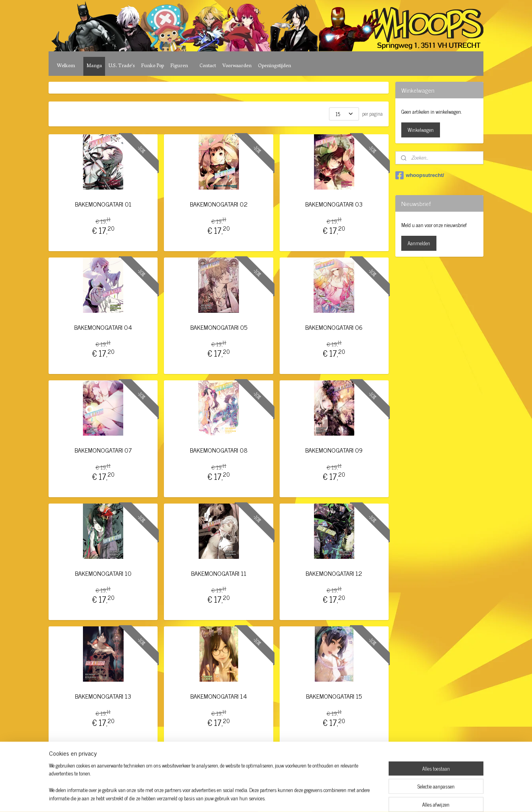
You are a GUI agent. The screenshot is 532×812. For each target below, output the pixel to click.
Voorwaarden (237, 66)
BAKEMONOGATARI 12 (334, 573)
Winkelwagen (421, 130)
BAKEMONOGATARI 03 (334, 204)
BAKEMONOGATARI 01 (103, 204)
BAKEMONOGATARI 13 (103, 696)
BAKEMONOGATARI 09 (334, 450)
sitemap (244, 797)
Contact (208, 66)
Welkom (66, 66)
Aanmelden (419, 243)
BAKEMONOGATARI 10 (103, 573)
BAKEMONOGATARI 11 (219, 573)
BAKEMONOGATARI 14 (219, 696)
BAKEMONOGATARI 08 (219, 450)
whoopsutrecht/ (420, 175)
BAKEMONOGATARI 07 (103, 450)
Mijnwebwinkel (331, 797)
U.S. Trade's (121, 66)
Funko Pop (152, 66)
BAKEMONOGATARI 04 (103, 327)
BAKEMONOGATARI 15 (334, 696)
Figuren (179, 66)
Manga (94, 66)
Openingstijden (274, 66)
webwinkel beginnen (278, 797)
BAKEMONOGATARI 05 (219, 327)
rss (256, 797)
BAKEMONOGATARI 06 (334, 327)
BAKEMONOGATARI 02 (219, 204)
